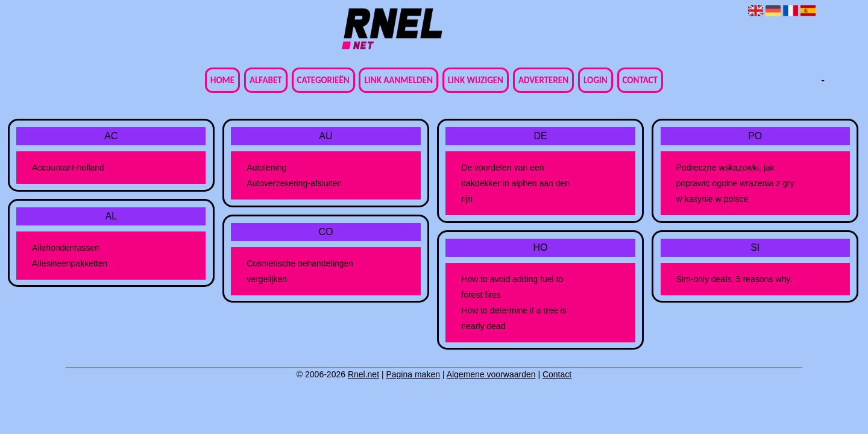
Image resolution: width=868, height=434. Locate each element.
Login (596, 80)
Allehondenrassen (66, 248)
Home (222, 80)
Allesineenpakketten (70, 263)
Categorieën (323, 80)
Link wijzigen (476, 80)
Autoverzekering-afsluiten (294, 183)
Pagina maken (413, 374)
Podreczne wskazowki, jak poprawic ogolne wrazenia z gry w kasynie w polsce (735, 183)
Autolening (266, 168)
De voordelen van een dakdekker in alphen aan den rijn (515, 183)
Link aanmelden (398, 80)
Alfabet (266, 80)
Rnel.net (363, 374)
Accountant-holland (68, 168)
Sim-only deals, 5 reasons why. (734, 279)
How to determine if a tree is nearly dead (514, 318)
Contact (640, 80)
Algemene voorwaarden (491, 374)
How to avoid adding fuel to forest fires (512, 287)
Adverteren (543, 80)
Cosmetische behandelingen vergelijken (300, 271)
